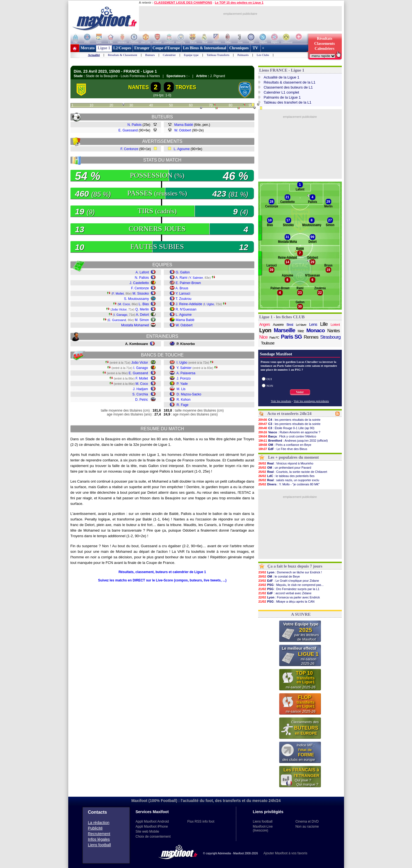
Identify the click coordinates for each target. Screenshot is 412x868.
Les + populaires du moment (293, 457)
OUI (269, 379)
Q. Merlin (142, 309)
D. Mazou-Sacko (189, 394)
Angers (265, 324)
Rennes (311, 337)
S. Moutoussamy (136, 299)
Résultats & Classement (122, 55)
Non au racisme (307, 827)
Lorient (335, 325)
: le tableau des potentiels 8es (287, 476)
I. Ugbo (209, 304)
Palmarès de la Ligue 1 (282, 97)
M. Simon (142, 320)
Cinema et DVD (307, 821)
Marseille (285, 330)
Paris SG (291, 337)
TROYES (186, 87)
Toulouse (268, 343)
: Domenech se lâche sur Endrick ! (290, 572)
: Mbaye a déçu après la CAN (287, 602)
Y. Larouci (183, 294)
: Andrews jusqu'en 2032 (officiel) (293, 441)
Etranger (142, 48)
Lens (313, 324)
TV (255, 48)
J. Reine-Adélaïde (189, 304)
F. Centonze (129, 149)
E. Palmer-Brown (188, 283)
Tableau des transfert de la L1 (288, 102)
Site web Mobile (148, 832)
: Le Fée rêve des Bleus (283, 449)
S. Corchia (140, 394)
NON (270, 386)
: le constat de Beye (279, 576)
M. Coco (124, 304)
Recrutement (99, 834)
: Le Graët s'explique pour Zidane (289, 581)
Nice (264, 337)
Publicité (95, 828)
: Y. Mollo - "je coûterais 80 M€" (289, 484)
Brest (290, 325)
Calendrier (169, 55)
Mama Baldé (184, 125)
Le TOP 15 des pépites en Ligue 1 (239, 3)
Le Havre (301, 325)
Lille (324, 324)
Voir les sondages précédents (311, 401)
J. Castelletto (139, 283)
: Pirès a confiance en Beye (285, 445)
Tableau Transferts (218, 55)
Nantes (334, 331)
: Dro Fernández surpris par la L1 (289, 589)
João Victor (119, 309)
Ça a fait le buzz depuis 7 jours (295, 566)
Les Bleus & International (205, 48)
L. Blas (144, 304)
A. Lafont (142, 272)
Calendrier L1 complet (281, 92)
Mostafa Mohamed (135, 325)
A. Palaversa (186, 373)
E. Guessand (128, 130)
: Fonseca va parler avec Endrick (289, 597)
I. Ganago (121, 315)
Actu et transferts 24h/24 (289, 414)
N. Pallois (134, 125)
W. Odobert (183, 130)
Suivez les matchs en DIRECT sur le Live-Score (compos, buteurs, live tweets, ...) (162, 580)
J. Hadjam (140, 389)
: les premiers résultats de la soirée (289, 420)
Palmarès (243, 55)
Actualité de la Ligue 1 (282, 77)
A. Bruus (182, 288)
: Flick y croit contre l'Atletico (287, 436)
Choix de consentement (153, 837)
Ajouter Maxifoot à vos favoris (285, 853)
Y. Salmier (196, 278)
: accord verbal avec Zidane (285, 593)
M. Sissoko (141, 294)
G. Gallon (183, 272)
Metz (301, 331)
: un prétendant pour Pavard (285, 468)
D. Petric (142, 400)
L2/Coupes (122, 48)
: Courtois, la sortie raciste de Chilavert (293, 472)
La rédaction (99, 823)
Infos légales (99, 839)
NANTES (139, 87)
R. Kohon (184, 400)
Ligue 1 (104, 48)
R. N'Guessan (186, 309)
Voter (300, 392)
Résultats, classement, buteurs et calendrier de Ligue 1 (162, 572)
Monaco (316, 331)
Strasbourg (330, 337)
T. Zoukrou (183, 299)
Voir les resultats (281, 401)
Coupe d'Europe (166, 48)
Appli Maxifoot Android (152, 821)
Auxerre (278, 325)
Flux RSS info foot (201, 821)
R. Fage (183, 405)
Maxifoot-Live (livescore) (263, 828)
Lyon (265, 330)
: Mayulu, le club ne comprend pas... (291, 585)
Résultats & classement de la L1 (290, 82)
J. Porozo (184, 378)
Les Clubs (263, 55)
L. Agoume (182, 149)
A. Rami (181, 278)
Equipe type (191, 55)
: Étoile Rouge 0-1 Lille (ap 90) (286, 428)
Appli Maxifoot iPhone (152, 827)
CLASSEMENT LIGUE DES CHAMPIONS (183, 3)
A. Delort (142, 315)
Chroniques (239, 48)
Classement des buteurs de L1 (288, 87)
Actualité (94, 55)
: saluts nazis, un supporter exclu (289, 480)
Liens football (100, 845)
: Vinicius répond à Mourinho (286, 463)
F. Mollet (118, 294)
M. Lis (181, 389)
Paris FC (274, 338)
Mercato (88, 48)
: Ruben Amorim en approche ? (289, 432)
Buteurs (150, 55)
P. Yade (182, 384)
